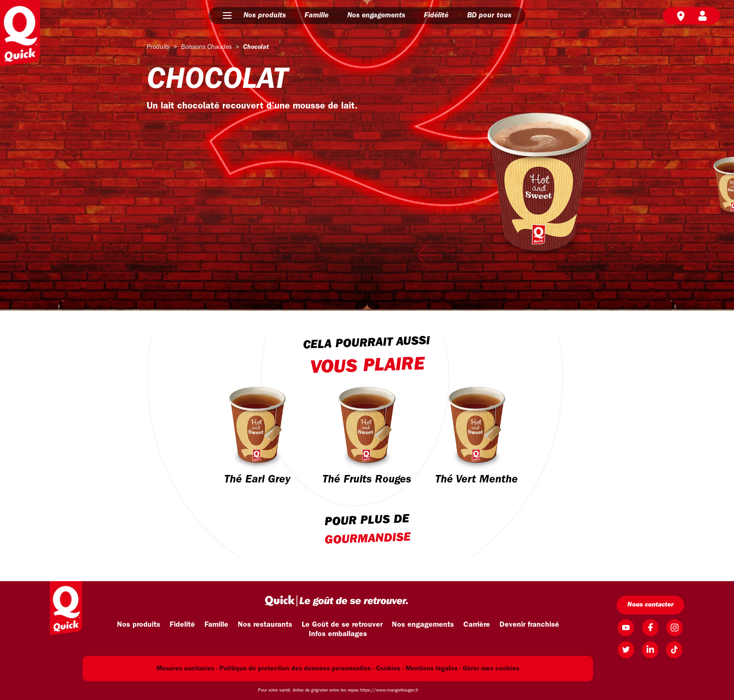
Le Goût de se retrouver (342, 625)
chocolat (256, 47)
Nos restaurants (265, 625)
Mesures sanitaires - (187, 669)
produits (158, 47)
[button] (227, 16)
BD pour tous (489, 16)
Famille (316, 16)
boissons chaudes (206, 47)
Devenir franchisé (529, 625)
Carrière (477, 625)
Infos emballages (338, 634)
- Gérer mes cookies (489, 669)
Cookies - (390, 669)
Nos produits (265, 16)
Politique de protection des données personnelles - (297, 669)
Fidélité (436, 16)
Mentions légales (432, 669)
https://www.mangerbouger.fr (389, 690)
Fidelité (182, 625)
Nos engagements (376, 16)
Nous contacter (650, 605)
